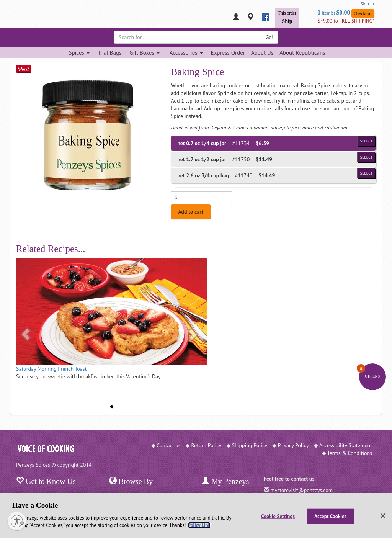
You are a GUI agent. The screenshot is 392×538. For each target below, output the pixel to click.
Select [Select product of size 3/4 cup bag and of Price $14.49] (366, 173)
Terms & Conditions (350, 453)
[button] (26, 334)
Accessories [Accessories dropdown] (186, 53)
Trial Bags (109, 53)
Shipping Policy (250, 445)
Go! (269, 37)
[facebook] (266, 17)
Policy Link (199, 525)
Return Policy (206, 445)
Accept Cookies (330, 516)
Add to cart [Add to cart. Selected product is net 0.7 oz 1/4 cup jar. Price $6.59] (191, 212)
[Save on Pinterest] (24, 69)
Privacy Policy (293, 445)
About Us (262, 53)
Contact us (169, 445)
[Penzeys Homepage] (16, 17)
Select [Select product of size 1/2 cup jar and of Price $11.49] (366, 157)
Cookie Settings (278, 516)
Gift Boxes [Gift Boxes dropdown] (145, 53)
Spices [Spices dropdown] (79, 53)
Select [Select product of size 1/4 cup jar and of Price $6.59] (366, 141)
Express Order (228, 53)
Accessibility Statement (346, 445)
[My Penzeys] (236, 17)
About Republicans (302, 53)
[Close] (383, 516)
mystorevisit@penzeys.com (301, 490)
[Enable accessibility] (17, 521)
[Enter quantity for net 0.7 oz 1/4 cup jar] (201, 197)
